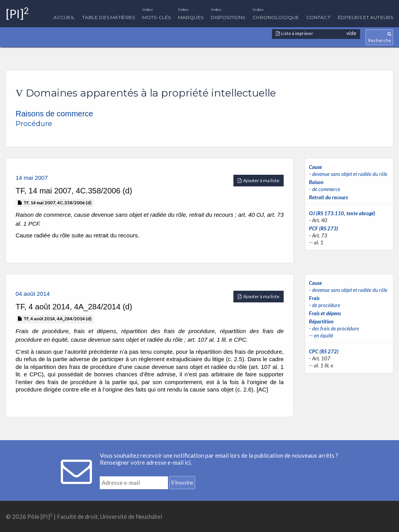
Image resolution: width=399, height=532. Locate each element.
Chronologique (276, 12)
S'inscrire (182, 482)
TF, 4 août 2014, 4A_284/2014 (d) (55, 319)
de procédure (326, 305)
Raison (316, 182)
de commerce (326, 189)
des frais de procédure (335, 328)
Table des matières (109, 17)
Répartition (321, 321)
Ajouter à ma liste (259, 180)
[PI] (17, 14)
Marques (191, 12)
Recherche (379, 37)
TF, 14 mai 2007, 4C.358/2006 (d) (55, 203)
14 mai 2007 (32, 178)
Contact (318, 17)
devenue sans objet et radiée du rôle (350, 174)
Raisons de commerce (54, 114)
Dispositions (228, 12)
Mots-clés (156, 12)
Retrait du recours (328, 197)
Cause (315, 167)
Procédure (34, 124)
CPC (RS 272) (324, 351)
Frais (314, 298)
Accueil (64, 17)
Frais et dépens (325, 313)
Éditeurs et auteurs (365, 17)
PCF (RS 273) (324, 228)
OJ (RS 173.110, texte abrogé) (342, 213)
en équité (324, 335)
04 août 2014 (33, 294)
